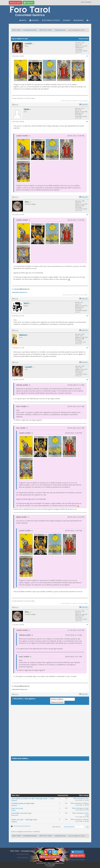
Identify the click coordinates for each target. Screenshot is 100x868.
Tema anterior (18, 699)
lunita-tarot (15, 815)
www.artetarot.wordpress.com (20, 292)
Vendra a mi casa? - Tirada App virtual (24, 820)
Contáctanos (77, 852)
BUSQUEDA (79, 20)
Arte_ (86, 295)
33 (80, 312)
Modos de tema (84, 39)
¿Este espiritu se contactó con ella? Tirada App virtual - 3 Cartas (33, 799)
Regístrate (28, 3)
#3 (87, 215)
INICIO (23, 20)
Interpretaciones (60, 30)
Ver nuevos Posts (23, 854)
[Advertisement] (50, 733)
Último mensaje (78, 798)
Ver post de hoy (23, 858)
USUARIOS (34, 20)
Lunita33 (85, 101)
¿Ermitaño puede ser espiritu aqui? (23, 803)
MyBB (53, 865)
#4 (87, 316)
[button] (88, 20)
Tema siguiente (29, 699)
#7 (87, 625)
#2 (87, 122)
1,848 (80, 118)
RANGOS (67, 20)
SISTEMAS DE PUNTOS (51, 20)
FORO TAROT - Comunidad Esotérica (24, 30)
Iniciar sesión (15, 3)
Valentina (14, 801)
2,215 (80, 52)
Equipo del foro (77, 856)
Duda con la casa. (17, 808)
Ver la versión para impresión (22, 826)
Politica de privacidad (78, 860)
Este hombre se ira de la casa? (21, 813)
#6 (87, 380)
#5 (87, 348)
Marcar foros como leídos (50, 857)
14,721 (81, 211)
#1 (87, 56)
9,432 (80, 344)
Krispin (14, 810)
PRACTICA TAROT (46, 30)
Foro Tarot (39, 863)
